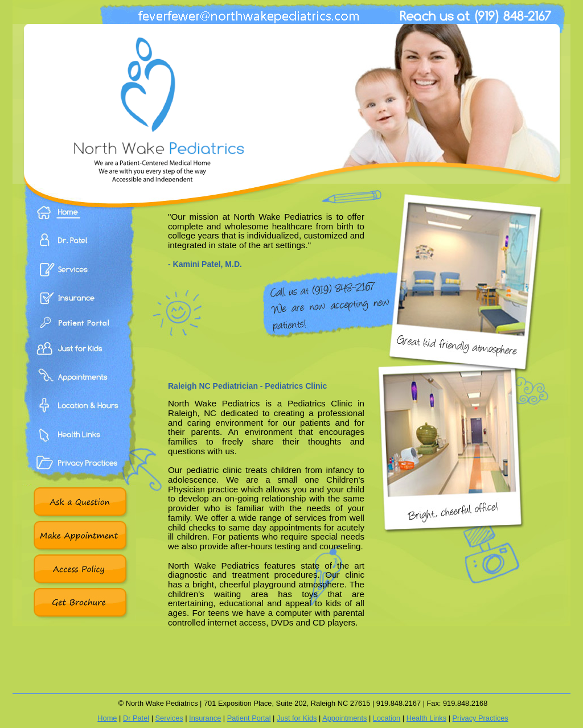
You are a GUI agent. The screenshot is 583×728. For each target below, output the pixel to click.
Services (79, 276)
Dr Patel (136, 718)
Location (387, 718)
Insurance (79, 305)
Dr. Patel (79, 248)
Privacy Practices (79, 475)
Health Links (79, 447)
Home (79, 220)
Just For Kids (79, 361)
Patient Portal (79, 333)
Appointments (79, 390)
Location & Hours (79, 418)
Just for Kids (297, 718)
